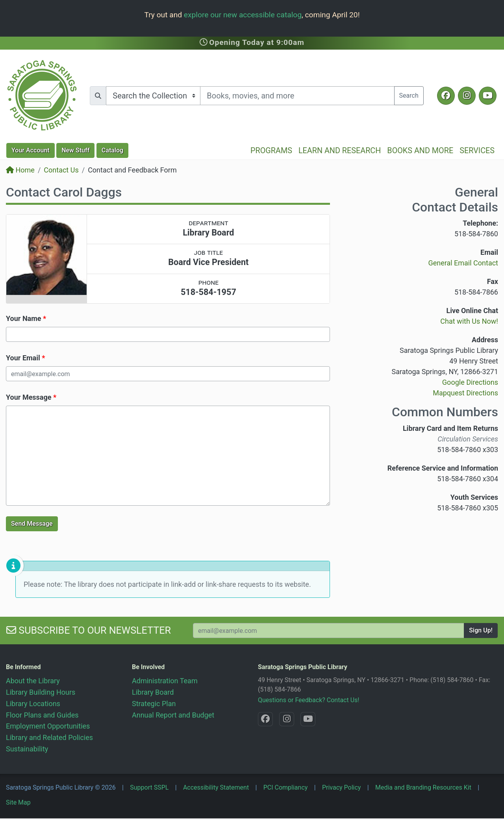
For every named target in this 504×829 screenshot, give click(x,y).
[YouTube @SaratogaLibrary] (488, 96)
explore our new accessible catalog (243, 15)
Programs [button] (271, 151)
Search (409, 96)
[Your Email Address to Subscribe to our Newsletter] (329, 631)
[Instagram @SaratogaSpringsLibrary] (467, 96)
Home (20, 170)
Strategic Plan (154, 704)
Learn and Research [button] (340, 151)
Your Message (29, 397)
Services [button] (477, 151)
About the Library (33, 681)
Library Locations (33, 704)
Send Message (32, 524)
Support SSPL (149, 787)
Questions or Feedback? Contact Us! (309, 700)
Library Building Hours (41, 692)
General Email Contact (463, 263)
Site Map (18, 802)
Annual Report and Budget (173, 715)
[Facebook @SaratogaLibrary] (446, 96)
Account (31, 150)
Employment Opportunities (48, 726)
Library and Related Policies (49, 737)
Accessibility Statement (216, 787)
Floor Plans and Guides (42, 715)
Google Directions (470, 382)
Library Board (153, 692)
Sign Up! (481, 630)
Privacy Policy (342, 787)
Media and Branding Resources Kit (423, 787)
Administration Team (165, 681)
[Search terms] (297, 96)
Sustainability (27, 749)
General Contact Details (455, 200)
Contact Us (61, 170)
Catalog (112, 150)
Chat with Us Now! (469, 321)
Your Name (24, 318)
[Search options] (153, 96)
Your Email (23, 358)
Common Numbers (445, 412)
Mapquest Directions (465, 393)
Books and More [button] (420, 151)
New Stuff (75, 150)
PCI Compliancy (286, 787)
